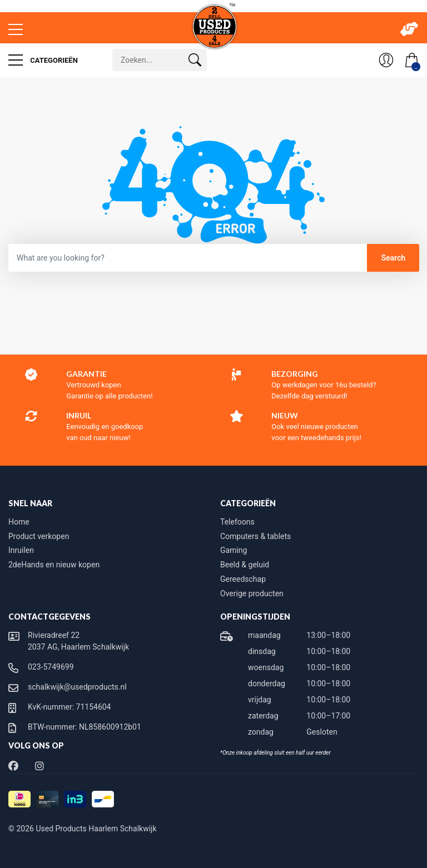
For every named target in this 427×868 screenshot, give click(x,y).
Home (19, 522)
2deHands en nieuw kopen (54, 565)
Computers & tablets (255, 536)
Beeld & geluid (245, 565)
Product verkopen (39, 536)
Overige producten (252, 593)
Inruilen (21, 550)
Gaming (234, 550)
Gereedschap (243, 579)
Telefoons (237, 522)
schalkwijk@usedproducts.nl (77, 687)
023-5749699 (51, 667)
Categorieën (43, 60)
